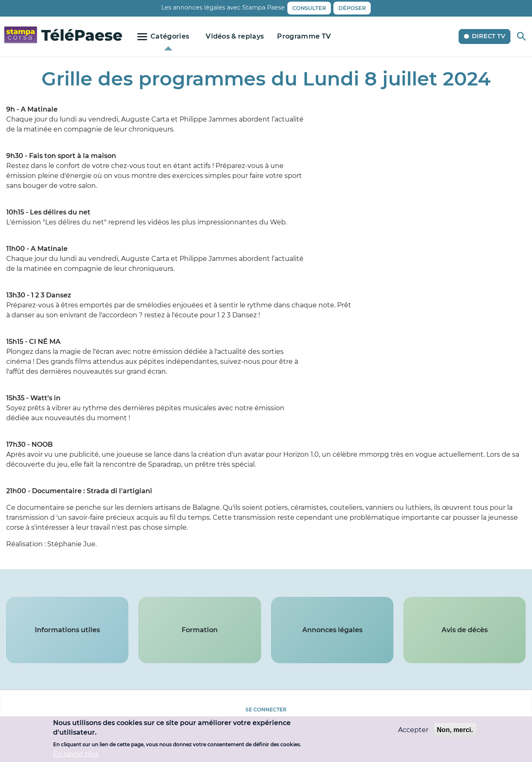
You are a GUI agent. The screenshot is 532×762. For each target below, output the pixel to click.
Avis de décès (465, 630)
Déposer (352, 8)
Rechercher (521, 36)
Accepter (413, 730)
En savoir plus (76, 754)
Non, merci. (455, 730)
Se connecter (266, 710)
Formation (200, 630)
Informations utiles (67, 630)
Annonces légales (332, 630)
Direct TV (488, 36)
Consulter (309, 8)
